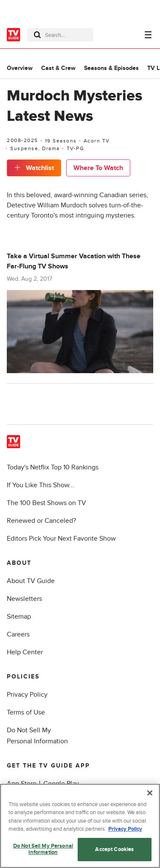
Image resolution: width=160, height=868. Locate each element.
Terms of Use (26, 712)
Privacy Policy (27, 695)
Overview (20, 68)
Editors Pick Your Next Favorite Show (61, 539)
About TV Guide (31, 581)
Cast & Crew (58, 68)
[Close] (150, 793)
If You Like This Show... (41, 485)
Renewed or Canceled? (41, 521)
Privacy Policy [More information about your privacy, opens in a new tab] (125, 829)
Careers (18, 634)
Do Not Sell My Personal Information (43, 849)
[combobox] (60, 35)
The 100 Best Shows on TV (46, 503)
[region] (80, 826)
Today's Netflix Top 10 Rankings (53, 467)
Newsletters (24, 599)
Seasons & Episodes (111, 68)
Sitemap (19, 617)
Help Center (25, 652)
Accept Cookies (114, 849)
